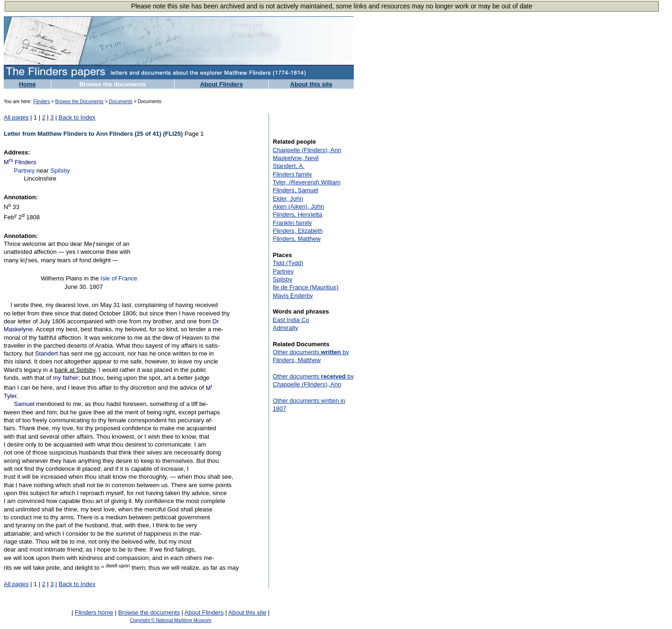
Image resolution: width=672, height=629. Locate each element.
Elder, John (288, 199)
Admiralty (286, 328)
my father (66, 378)
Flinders (42, 101)
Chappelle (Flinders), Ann (307, 150)
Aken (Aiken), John (299, 206)
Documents (121, 101)
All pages (16, 117)
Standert (46, 353)
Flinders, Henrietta (298, 214)
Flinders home (94, 612)
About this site (311, 84)
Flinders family (293, 174)
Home (27, 84)
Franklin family (293, 223)
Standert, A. (289, 166)
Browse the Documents (79, 101)
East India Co (291, 320)
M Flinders (20, 162)
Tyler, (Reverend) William (307, 182)
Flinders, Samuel (296, 190)
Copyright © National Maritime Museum (171, 620)
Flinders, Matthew (297, 239)
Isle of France (119, 278)
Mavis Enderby (293, 296)
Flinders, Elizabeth (298, 231)
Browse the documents (113, 84)
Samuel (24, 404)
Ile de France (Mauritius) (306, 287)
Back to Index (77, 117)
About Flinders (222, 84)
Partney (24, 171)
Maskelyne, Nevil (296, 158)
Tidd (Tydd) (288, 263)
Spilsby (60, 171)
